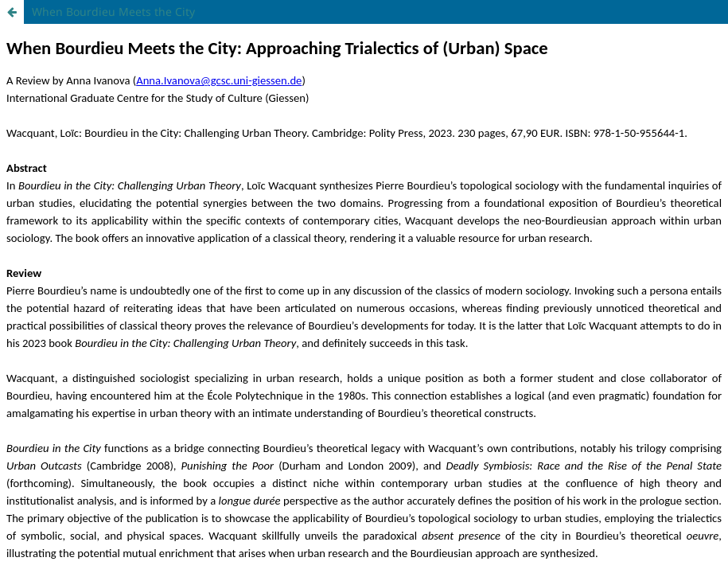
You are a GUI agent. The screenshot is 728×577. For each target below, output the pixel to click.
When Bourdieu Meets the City (113, 12)
